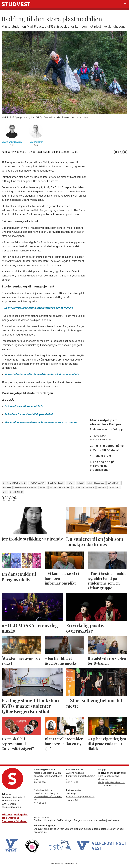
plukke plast (56, 483)
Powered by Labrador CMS (64, 864)
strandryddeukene (14, 483)
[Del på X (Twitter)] (120, 152)
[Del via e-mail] (125, 152)
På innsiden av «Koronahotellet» (24, 406)
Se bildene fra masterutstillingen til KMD (29, 414)
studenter (16, 492)
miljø (81, 483)
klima (43, 487)
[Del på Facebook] (116, 152)
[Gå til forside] (16, 4)
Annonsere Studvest (14, 821)
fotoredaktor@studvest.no (80, 797)
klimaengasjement (26, 487)
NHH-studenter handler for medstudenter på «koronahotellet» (42, 374)
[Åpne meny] (125, 4)
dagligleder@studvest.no (111, 782)
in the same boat (60, 487)
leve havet (114, 483)
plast (70, 483)
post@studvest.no (11, 807)
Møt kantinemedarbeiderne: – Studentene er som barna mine (41, 422)
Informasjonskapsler (15, 815)
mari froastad (96, 483)
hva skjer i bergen (83, 487)
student (115, 487)
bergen (102, 487)
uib (5, 492)
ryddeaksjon (37, 483)
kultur (7, 487)
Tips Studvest (10, 818)
